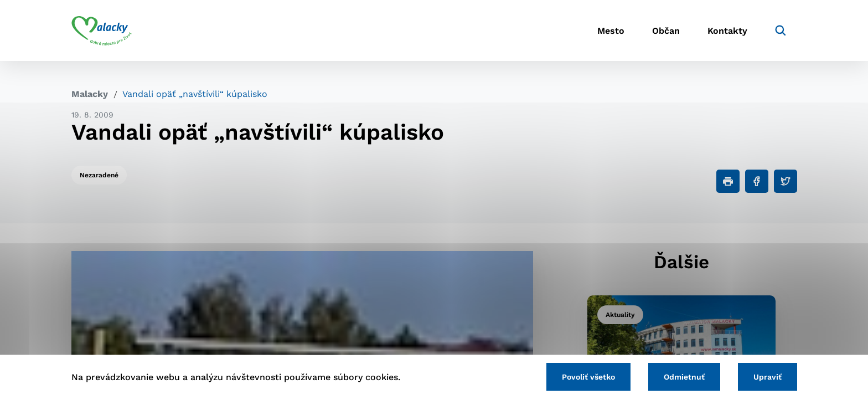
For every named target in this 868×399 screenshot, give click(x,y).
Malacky (90, 94)
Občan (666, 31)
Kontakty (727, 31)
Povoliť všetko (588, 377)
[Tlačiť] (728, 181)
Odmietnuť (684, 377)
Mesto (611, 31)
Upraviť (768, 377)
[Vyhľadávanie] (781, 30)
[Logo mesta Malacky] (102, 30)
